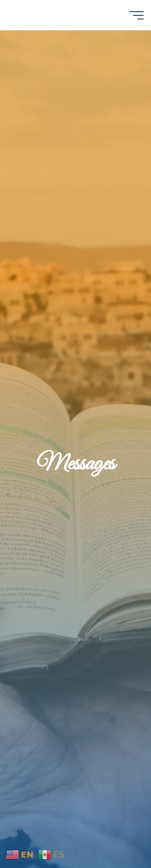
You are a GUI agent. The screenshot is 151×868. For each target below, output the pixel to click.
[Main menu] (137, 15)
